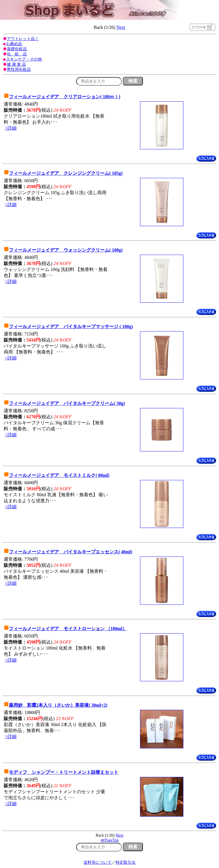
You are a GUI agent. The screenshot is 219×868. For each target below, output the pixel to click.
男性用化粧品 (19, 70)
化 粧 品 (17, 54)
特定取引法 (125, 862)
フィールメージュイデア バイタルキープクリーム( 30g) (67, 403)
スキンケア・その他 (24, 59)
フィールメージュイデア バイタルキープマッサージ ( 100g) (71, 326)
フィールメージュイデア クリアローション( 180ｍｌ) (65, 97)
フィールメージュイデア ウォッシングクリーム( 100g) (66, 250)
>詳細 (11, 128)
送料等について (98, 862)
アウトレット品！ (23, 39)
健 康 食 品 (16, 64)
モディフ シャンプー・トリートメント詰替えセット (64, 772)
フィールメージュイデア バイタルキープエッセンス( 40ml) (70, 552)
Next (121, 27)
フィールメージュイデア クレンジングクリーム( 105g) (66, 173)
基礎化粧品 (17, 49)
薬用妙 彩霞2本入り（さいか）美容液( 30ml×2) (58, 705)
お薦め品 (14, 44)
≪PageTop (109, 840)
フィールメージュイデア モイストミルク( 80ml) (59, 475)
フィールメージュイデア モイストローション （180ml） (68, 629)
